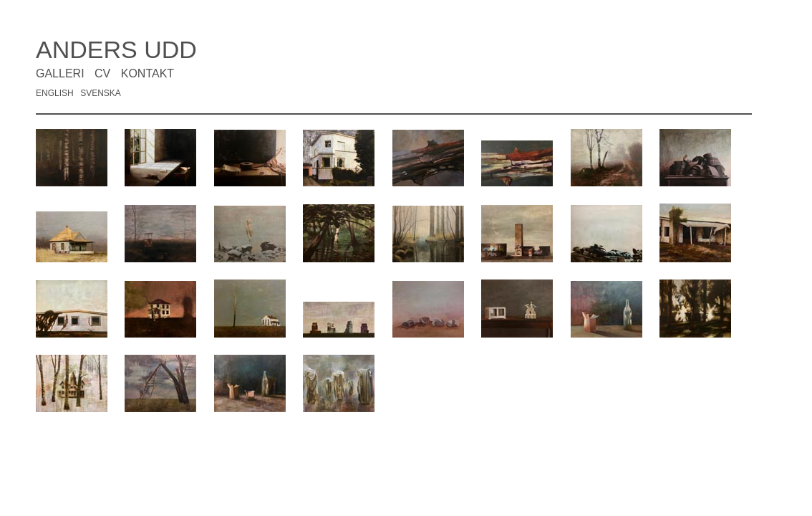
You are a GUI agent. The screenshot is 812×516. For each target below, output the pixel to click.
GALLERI (60, 73)
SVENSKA (101, 93)
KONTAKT (148, 73)
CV (102, 73)
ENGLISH (55, 93)
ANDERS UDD (116, 49)
